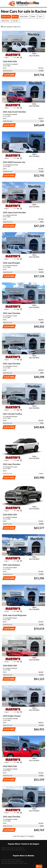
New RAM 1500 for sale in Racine (11, 860)
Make (34, 17)
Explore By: (6, 17)
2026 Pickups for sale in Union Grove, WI (13, 850)
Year (41, 17)
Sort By (16, 21)
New (15, 17)
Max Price (6, 21)
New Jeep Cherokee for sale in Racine (13, 862)
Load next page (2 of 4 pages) (23, 836)
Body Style (24, 17)
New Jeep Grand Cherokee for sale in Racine (15, 863)
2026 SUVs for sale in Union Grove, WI (13, 848)
